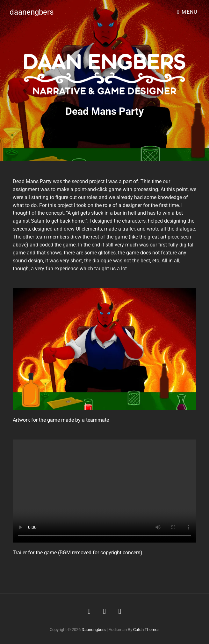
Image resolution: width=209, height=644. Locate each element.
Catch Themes (146, 630)
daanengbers (32, 12)
